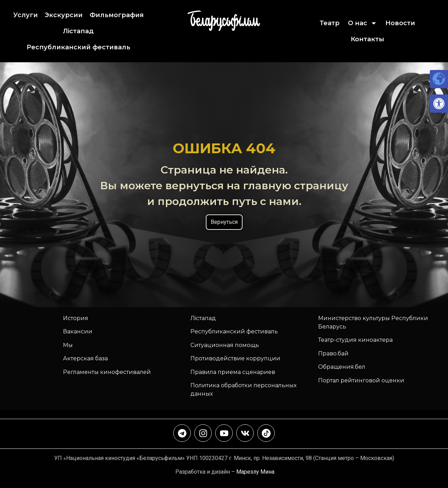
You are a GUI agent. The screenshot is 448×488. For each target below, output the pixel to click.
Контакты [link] (367, 39)
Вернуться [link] (224, 222)
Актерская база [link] (85, 358)
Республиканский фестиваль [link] (78, 47)
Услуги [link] (26, 15)
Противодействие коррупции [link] (235, 358)
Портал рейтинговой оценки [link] (361, 380)
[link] (439, 104)
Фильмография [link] (117, 15)
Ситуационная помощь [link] (225, 345)
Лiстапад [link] (78, 31)
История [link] (76, 318)
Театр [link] (330, 23)
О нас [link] (362, 23)
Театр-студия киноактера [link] (355, 340)
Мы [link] (68, 345)
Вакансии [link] (78, 331)
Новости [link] (400, 23)
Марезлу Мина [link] (255, 472)
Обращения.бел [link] (342, 367)
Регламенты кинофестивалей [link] (107, 372)
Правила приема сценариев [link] (233, 372)
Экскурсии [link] (64, 15)
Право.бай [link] (333, 353)
